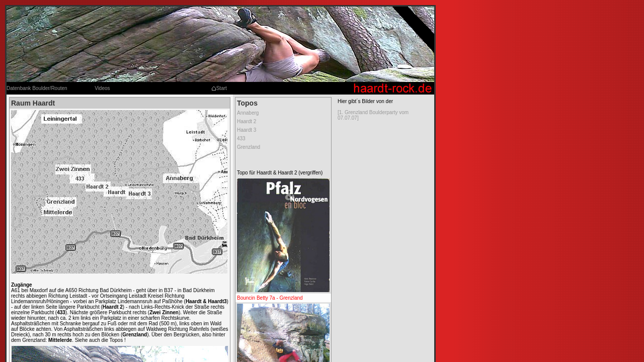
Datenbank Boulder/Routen (37, 88)
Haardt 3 (247, 130)
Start (219, 88)
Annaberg (248, 113)
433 (241, 139)
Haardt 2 (247, 121)
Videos (102, 88)
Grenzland (249, 147)
